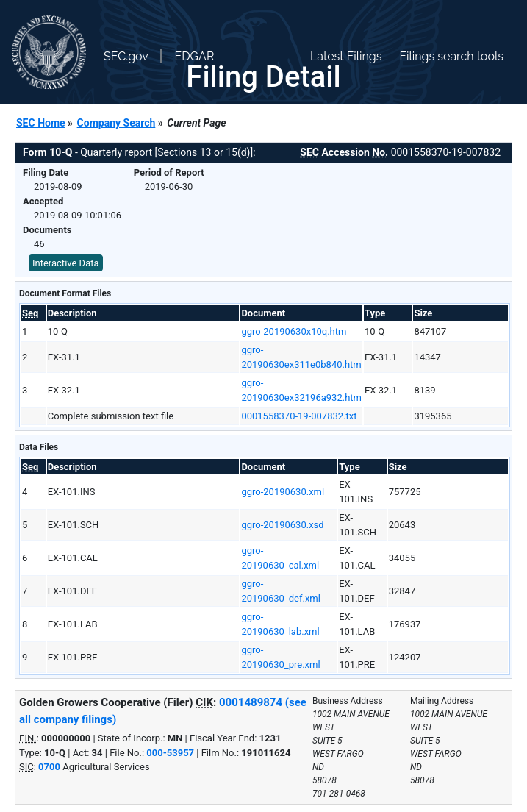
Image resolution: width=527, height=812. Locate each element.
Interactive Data (66, 263)
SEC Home (41, 123)
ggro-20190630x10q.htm (294, 331)
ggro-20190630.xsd (282, 525)
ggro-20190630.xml (283, 492)
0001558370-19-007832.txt (299, 416)
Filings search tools (451, 56)
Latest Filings (346, 56)
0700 (49, 767)
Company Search (116, 123)
